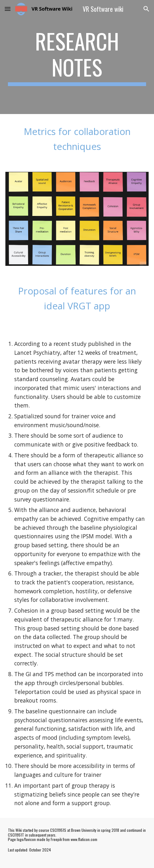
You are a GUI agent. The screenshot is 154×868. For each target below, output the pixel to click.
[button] (8, 9)
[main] (77, 57)
